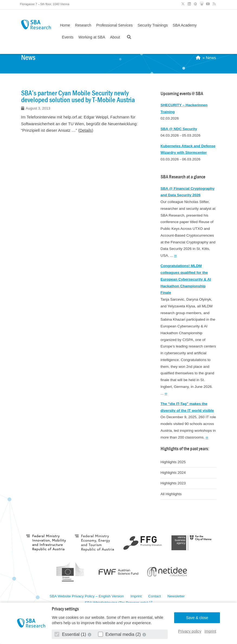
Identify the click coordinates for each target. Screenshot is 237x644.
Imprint (210, 631)
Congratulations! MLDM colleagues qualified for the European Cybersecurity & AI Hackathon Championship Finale (186, 279)
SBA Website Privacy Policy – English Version (87, 596)
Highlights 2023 (173, 483)
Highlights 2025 (173, 462)
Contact (155, 596)
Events (68, 37)
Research (83, 25)
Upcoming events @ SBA (182, 94)
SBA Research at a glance (183, 177)
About (115, 37)
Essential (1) (71, 634)
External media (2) (120, 634)
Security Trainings (153, 25)
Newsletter (176, 596)
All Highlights (171, 494)
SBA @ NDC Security (179, 129)
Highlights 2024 (173, 473)
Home (65, 25)
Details (86, 130)
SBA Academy (185, 25)
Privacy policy (190, 631)
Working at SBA (92, 37)
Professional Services (114, 25)
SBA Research (36, 25)
